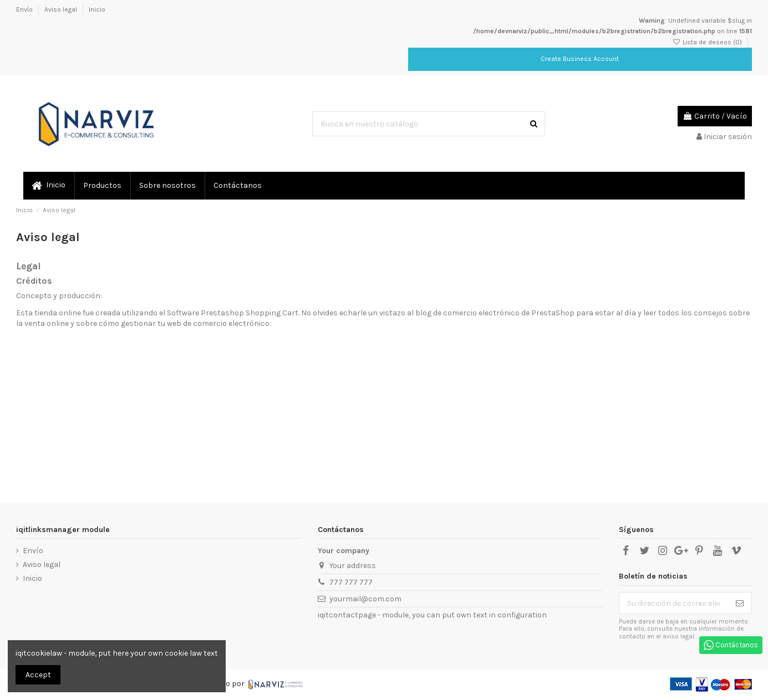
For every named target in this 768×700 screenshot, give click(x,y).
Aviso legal (62, 9)
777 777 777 (351, 582)
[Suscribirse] (740, 603)
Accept (38, 675)
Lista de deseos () (708, 42)
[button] (102, 186)
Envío (25, 9)
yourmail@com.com (365, 599)
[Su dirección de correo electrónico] (674, 603)
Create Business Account (580, 59)
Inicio (97, 9)
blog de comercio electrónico (467, 313)
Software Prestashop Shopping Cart (233, 313)
